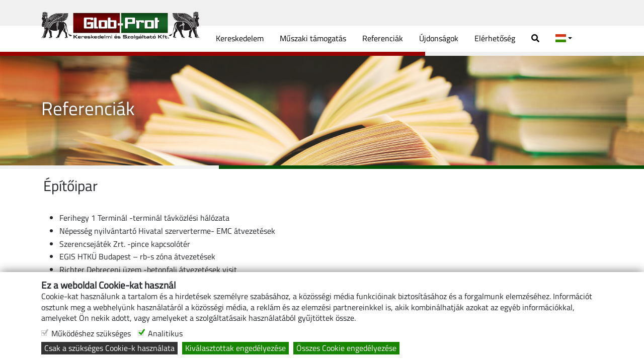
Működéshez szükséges (91, 334)
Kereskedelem (240, 38)
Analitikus (165, 334)
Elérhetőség (495, 38)
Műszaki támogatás (313, 38)
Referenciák (383, 38)
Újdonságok (439, 38)
